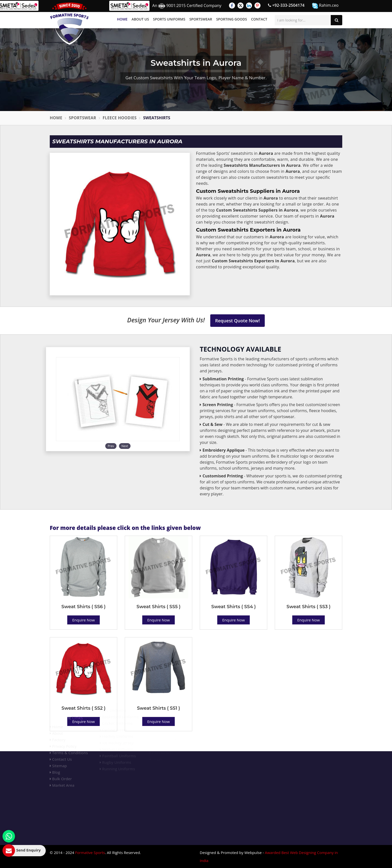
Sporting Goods (232, 19)
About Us (140, 19)
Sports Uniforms (169, 19)
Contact (259, 19)
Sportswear (201, 19)
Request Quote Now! (238, 321)
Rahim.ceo (325, 6)
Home (122, 19)
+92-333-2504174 (286, 5)
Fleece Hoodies (120, 118)
